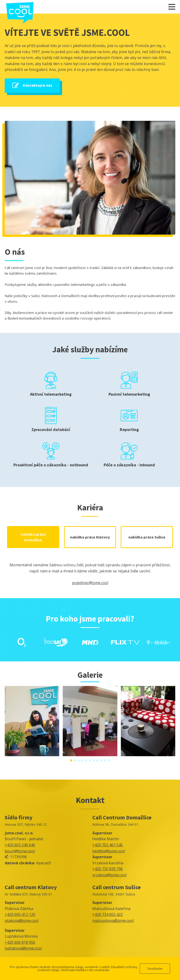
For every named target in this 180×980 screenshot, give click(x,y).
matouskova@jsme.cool (113, 921)
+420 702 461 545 (108, 845)
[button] (71, 760)
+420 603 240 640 (20, 845)
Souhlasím (155, 969)
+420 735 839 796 (108, 869)
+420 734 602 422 (108, 914)
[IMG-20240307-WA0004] (32, 755)
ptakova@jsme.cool (22, 921)
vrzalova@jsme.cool (109, 875)
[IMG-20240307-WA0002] (90, 755)
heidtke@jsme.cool (109, 851)
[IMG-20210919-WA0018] (148, 755)
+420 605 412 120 (20, 914)
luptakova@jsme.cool (23, 948)
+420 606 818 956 (20, 942)
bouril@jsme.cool (20, 851)
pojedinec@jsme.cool (90, 583)
